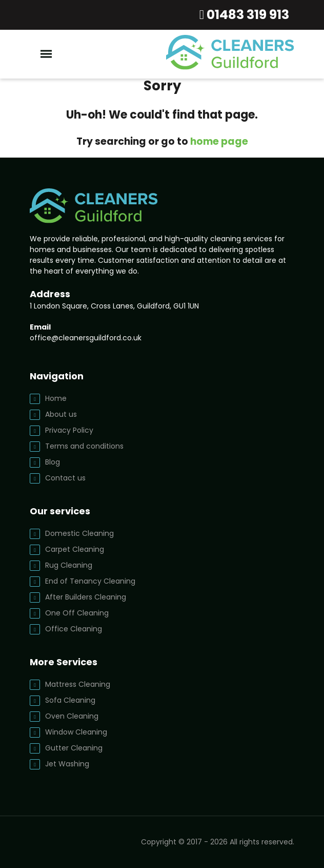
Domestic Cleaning (79, 533)
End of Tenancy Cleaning (90, 581)
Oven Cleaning (72, 716)
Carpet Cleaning (75, 549)
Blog (53, 462)
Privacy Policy (69, 430)
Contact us (65, 478)
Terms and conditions (84, 446)
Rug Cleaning (69, 565)
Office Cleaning (74, 629)
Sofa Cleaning (70, 700)
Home (56, 398)
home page (219, 141)
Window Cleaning (76, 732)
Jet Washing (67, 764)
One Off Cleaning (77, 613)
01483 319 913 (247, 15)
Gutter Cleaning (74, 748)
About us (61, 414)
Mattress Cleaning (78, 684)
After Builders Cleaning (86, 597)
